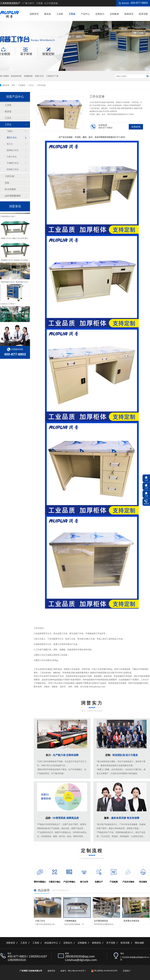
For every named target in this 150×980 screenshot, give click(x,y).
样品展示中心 (51, 943)
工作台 (72, 14)
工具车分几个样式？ (8, 305)
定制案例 (114, 14)
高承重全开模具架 (131, 921)
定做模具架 (28, 76)
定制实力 (100, 14)
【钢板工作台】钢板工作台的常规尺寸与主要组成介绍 (21, 239)
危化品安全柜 (16, 76)
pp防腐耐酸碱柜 (13, 196)
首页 (13, 85)
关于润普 (111, 943)
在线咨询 (136, 127)
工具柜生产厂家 (52, 76)
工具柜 (60, 14)
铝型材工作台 (13, 169)
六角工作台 (40, 921)
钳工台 (10, 144)
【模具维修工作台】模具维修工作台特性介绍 (17, 283)
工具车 (8, 118)
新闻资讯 (129, 14)
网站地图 (139, 943)
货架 (7, 183)
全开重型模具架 (101, 921)
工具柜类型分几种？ (8, 217)
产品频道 (22, 85)
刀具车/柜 (10, 176)
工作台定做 (41, 85)
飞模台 (10, 131)
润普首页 (34, 14)
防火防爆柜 (10, 189)
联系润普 (143, 14)
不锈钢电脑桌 (70, 921)
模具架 (47, 14)
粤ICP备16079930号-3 (77, 971)
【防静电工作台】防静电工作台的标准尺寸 (17, 261)
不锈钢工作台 (13, 163)
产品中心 (85, 14)
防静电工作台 (13, 150)
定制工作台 (39, 76)
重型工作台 (12, 138)
